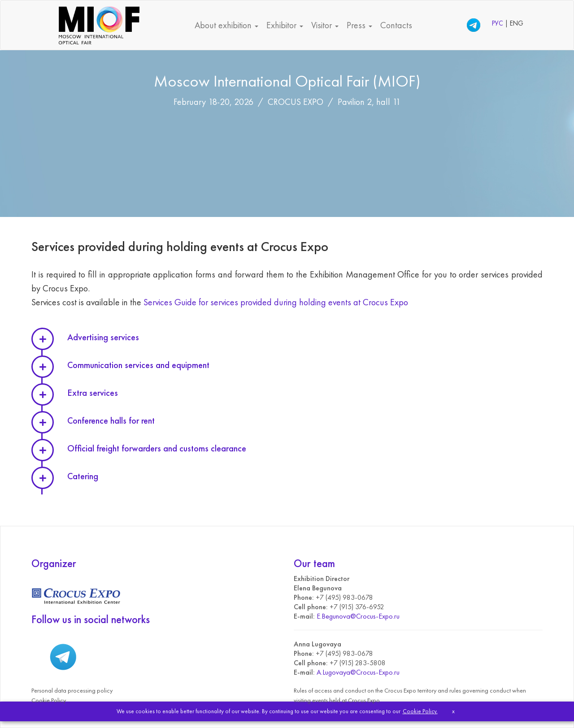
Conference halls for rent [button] (111, 420)
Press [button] (359, 25)
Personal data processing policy (72, 690)
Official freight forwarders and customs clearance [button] (157, 448)
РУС (498, 23)
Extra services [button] (93, 393)
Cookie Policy (49, 700)
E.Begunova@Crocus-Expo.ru (358, 616)
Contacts (396, 25)
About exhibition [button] (226, 25)
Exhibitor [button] (285, 25)
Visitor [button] (325, 25)
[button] (305, 338)
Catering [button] (83, 476)
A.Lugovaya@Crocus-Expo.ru (358, 672)
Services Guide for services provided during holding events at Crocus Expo (276, 302)
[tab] (305, 338)
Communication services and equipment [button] (138, 365)
